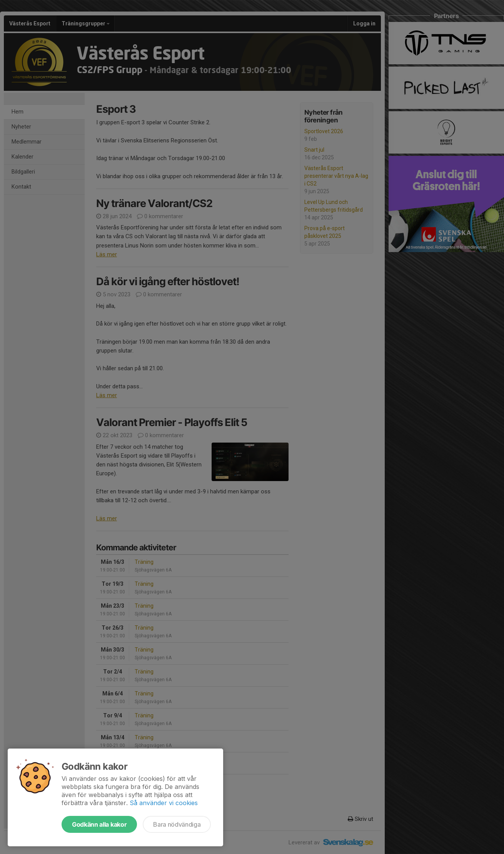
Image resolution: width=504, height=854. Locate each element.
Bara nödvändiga (177, 824)
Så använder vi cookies (164, 803)
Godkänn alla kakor (99, 824)
